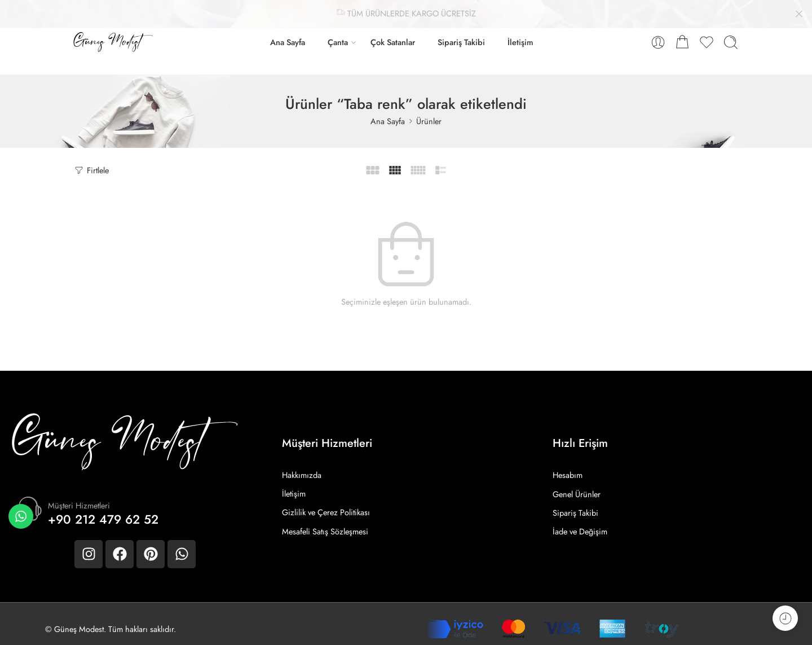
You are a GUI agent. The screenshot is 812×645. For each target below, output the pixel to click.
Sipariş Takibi (461, 32)
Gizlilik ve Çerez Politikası (326, 503)
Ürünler (429, 110)
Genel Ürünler (577, 483)
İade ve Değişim (580, 521)
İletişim (520, 32)
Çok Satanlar (393, 32)
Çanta (338, 32)
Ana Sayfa (288, 32)
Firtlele (91, 159)
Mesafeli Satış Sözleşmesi (325, 521)
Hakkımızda (302, 465)
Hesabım (568, 465)
